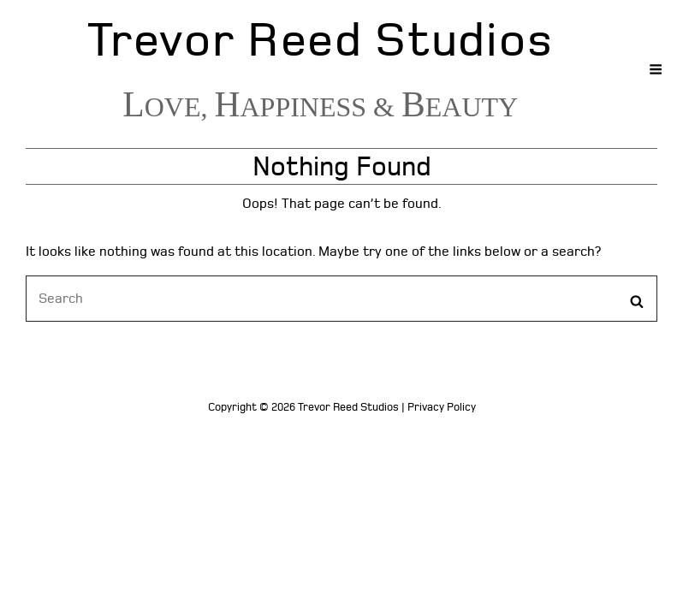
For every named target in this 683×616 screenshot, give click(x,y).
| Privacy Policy (439, 407)
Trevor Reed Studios (320, 41)
